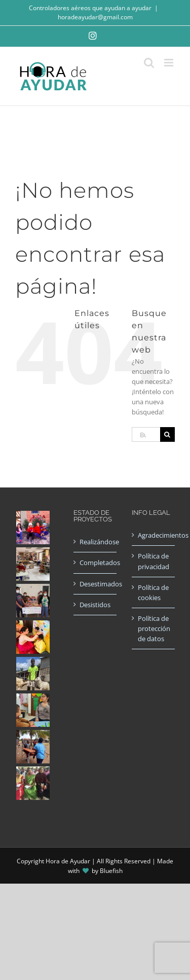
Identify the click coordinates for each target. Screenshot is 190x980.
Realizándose (96, 542)
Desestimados (96, 584)
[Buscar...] (146, 434)
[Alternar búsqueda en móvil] (149, 63)
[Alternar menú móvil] (169, 63)
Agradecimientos (154, 535)
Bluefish (111, 871)
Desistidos (95, 605)
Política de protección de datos (154, 628)
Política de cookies (153, 592)
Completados (96, 563)
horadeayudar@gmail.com (95, 17)
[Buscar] (167, 434)
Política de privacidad (154, 561)
